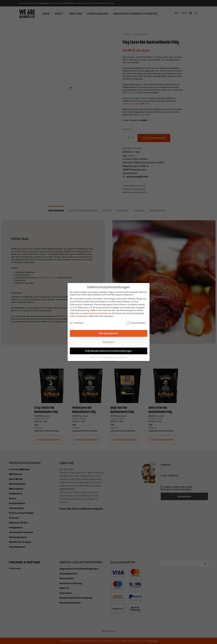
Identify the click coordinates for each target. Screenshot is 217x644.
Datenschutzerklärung (100, 312)
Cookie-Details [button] (95, 356)
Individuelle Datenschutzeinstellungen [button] (109, 350)
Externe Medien (136, 322)
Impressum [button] (124, 356)
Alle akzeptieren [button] (108, 332)
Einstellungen (82, 315)
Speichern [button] (109, 341)
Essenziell (77, 322)
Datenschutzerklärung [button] (110, 356)
